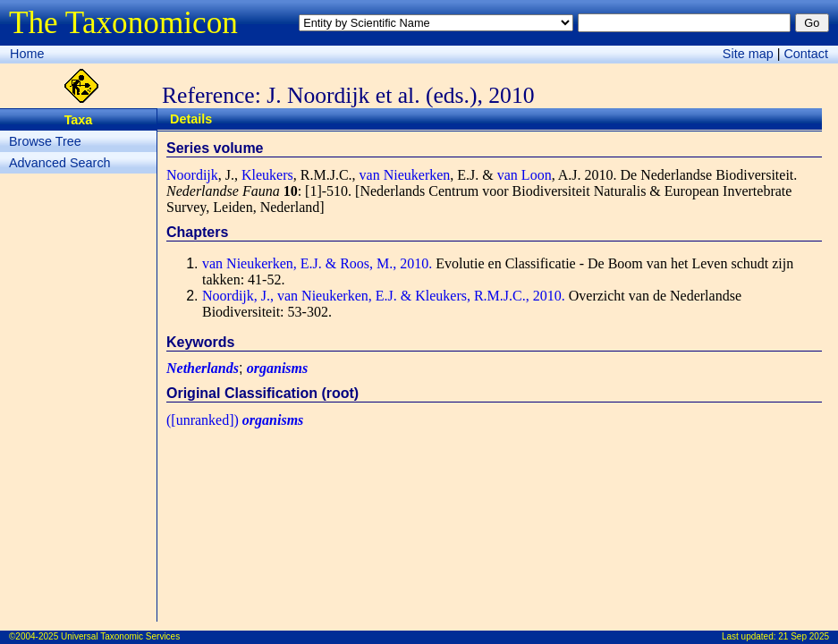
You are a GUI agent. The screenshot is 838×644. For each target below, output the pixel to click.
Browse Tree (45, 141)
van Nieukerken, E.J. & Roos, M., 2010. (317, 263)
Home (27, 54)
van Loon (525, 175)
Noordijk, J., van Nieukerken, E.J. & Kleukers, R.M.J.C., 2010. (384, 296)
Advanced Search (60, 163)
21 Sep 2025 (804, 636)
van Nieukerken (405, 175)
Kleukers (267, 175)
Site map (748, 54)
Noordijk (192, 175)
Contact (806, 54)
